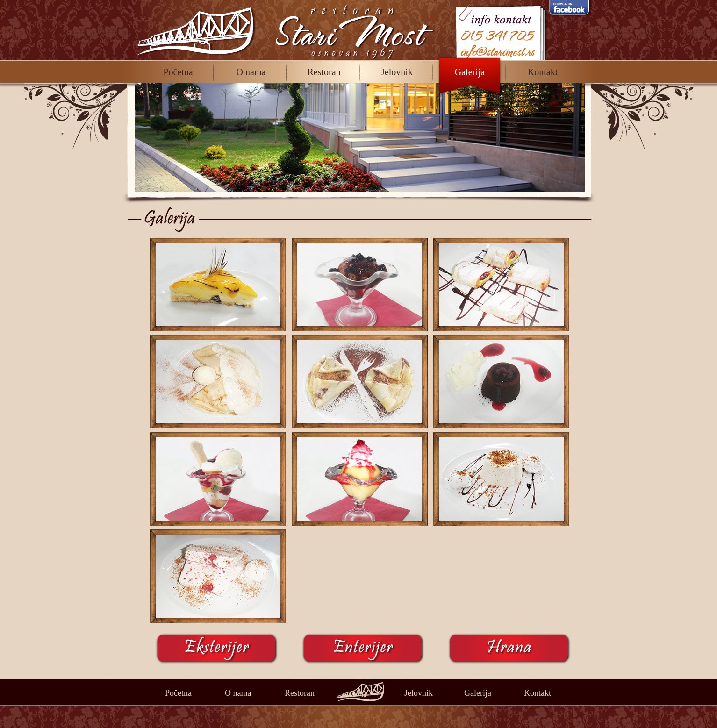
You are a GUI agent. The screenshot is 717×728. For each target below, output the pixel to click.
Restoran (324, 72)
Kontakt (543, 72)
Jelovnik (397, 72)
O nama (251, 72)
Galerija (470, 72)
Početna (178, 72)
